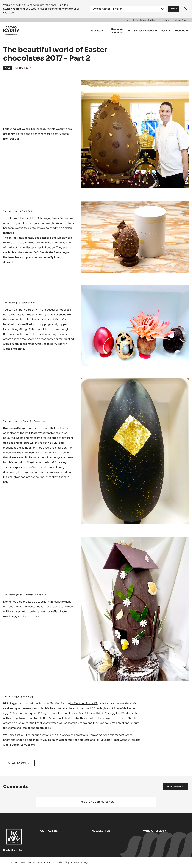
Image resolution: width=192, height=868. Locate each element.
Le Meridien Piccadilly (84, 703)
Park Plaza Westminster (40, 433)
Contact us (49, 831)
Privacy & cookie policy (57, 862)
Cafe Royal (44, 218)
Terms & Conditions (31, 862)
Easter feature (40, 129)
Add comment (175, 787)
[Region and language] (128, 9)
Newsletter (101, 831)
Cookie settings (80, 862)
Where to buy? (154, 831)
